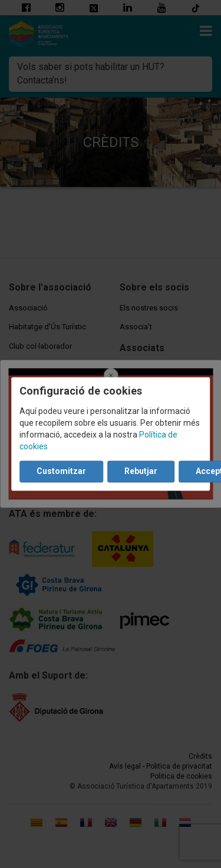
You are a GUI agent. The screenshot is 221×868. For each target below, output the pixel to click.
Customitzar (61, 472)
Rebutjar (141, 472)
